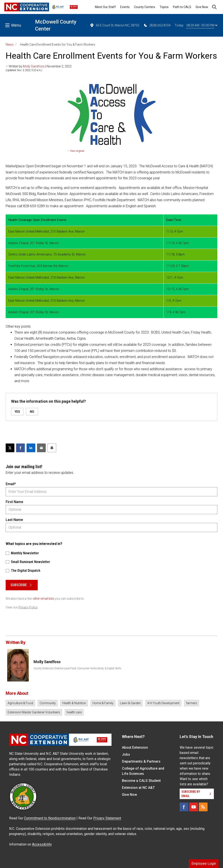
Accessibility (42, 844)
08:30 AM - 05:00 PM (202, 25)
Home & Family (103, 703)
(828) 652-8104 (157, 25)
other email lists (43, 599)
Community (48, 703)
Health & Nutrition (74, 703)
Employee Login (204, 864)
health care (74, 712)
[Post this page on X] (10, 448)
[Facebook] (184, 807)
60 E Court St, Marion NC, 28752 (115, 25)
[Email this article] (41, 448)
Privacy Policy (28, 607)
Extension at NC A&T (138, 788)
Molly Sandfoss (34, 66)
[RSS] (203, 807)
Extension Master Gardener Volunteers (34, 712)
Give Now (202, 7)
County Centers (145, 7)
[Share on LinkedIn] (31, 448)
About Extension (135, 747)
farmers (192, 703)
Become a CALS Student (141, 781)
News (10, 45)
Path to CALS (182, 7)
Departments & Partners (141, 761)
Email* (11, 484)
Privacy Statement (107, 818)
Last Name (14, 520)
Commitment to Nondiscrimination (50, 818)
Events (125, 7)
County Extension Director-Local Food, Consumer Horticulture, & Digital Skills (77, 668)
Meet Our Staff (105, 7)
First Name (14, 502)
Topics (164, 7)
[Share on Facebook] (20, 448)
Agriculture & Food (20, 703)
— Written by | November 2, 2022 (39, 66)
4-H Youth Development (163, 703)
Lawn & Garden (130, 703)
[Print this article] (52, 448)
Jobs (126, 754)
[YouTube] (194, 807)
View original (77, 151)
